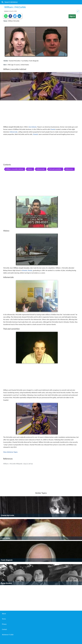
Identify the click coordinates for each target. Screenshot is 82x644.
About (4, 614)
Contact (4, 629)
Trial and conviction (55, 169)
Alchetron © (8, 635)
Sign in (72, 16)
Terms (4, 619)
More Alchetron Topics (10, 452)
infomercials (14, 132)
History (30, 169)
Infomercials (41, 169)
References (69, 169)
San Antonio (33, 127)
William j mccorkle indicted (15, 169)
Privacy (4, 624)
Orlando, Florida (27, 270)
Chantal (53, 129)
